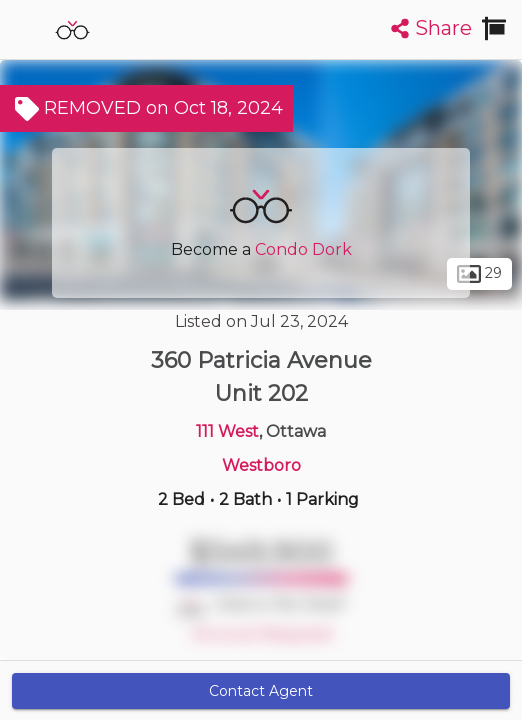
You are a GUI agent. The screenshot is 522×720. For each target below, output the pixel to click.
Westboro (261, 465)
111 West (227, 431)
